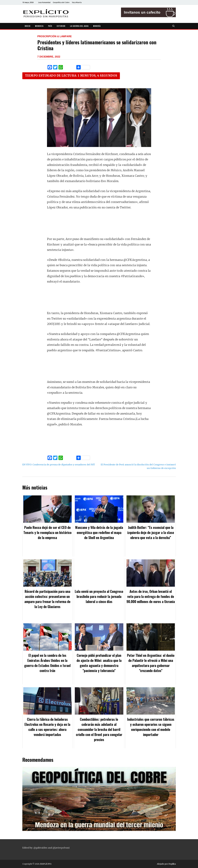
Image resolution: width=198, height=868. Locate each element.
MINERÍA (97, 26)
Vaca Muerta (77, 2)
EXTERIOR (61, 26)
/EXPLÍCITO (46, 864)
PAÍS (50, 26)
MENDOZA (39, 26)
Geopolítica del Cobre (61, 2)
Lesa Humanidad (44, 2)
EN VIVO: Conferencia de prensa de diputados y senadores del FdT (59, 465)
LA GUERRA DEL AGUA (79, 26)
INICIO (28, 26)
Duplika (172, 864)
